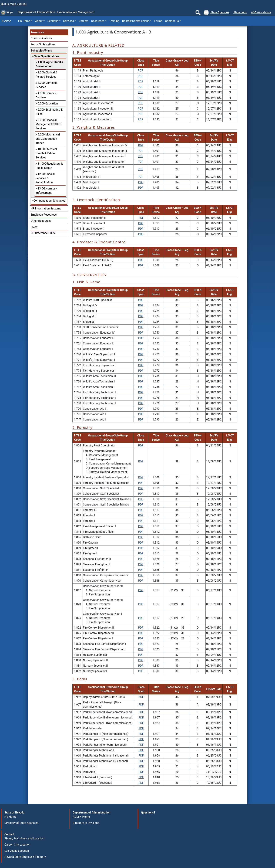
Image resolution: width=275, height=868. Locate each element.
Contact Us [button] (172, 21)
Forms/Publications (43, 44)
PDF (140, 71)
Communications (41, 38)
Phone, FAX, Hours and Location (24, 838)
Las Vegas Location (17, 851)
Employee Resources (44, 215)
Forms (158, 21)
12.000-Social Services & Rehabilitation (45, 178)
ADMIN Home (81, 817)
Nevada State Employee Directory (25, 857)
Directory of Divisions (86, 823)
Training (114, 21)
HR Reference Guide (43, 233)
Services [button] (69, 21)
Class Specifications (46, 56)
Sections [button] (53, 21)
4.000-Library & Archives (46, 95)
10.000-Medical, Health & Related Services (47, 153)
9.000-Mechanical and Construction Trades (48, 139)
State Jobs (240, 12)
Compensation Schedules (49, 201)
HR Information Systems (46, 208)
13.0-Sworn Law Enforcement (47, 191)
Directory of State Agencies (21, 823)
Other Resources (41, 221)
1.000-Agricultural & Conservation (49, 64)
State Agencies (220, 12)
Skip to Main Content (14, 4)
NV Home (10, 817)
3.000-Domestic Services (46, 85)
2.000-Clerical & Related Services (46, 75)
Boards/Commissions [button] (136, 21)
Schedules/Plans (41, 51)
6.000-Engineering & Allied (49, 112)
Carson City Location (17, 845)
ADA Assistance (261, 12)
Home (6, 21)
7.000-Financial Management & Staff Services (48, 124)
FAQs (34, 227)
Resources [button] (98, 21)
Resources (37, 32)
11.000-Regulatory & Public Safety (49, 166)
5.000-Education (48, 104)
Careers (84, 21)
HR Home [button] (24, 21)
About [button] (39, 21)
